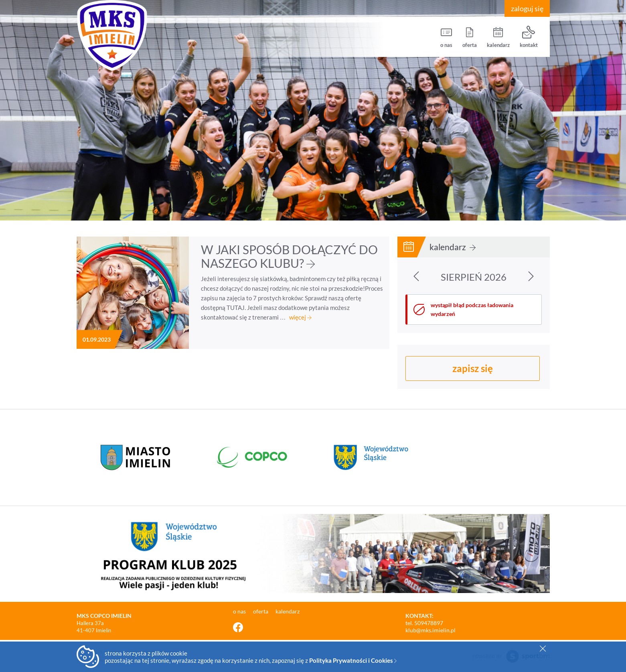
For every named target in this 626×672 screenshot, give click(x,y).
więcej (300, 317)
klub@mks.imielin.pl (431, 630)
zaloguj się (527, 8)
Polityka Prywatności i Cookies (353, 660)
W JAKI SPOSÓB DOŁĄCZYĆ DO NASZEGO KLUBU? (289, 256)
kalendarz (498, 37)
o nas (446, 37)
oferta (470, 37)
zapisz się (473, 368)
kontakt (529, 37)
